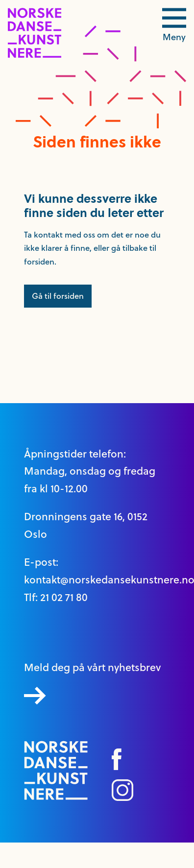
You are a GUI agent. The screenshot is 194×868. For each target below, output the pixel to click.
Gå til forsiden (58, 296)
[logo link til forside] (35, 55)
